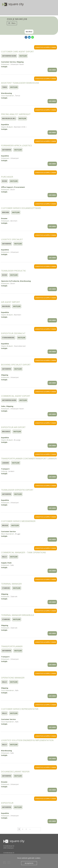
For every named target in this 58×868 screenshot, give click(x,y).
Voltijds (4, 67)
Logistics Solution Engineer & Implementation (27, 740)
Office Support (7, 187)
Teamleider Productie (13, 271)
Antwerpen (5, 64)
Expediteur (7, 803)
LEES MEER (52, 70)
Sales (3, 406)
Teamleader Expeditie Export (17, 490)
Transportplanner (12, 646)
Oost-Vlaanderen (7, 96)
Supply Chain (6, 563)
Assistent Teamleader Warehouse (20, 83)
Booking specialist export (16, 365)
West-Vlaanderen (8, 534)
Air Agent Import (11, 302)
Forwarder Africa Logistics (16, 145)
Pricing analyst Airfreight (16, 114)
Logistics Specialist (12, 239)
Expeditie (5, 124)
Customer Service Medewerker (18, 521)
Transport (5, 469)
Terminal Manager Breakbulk (18, 615)
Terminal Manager (11, 584)
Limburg (4, 471)
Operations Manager (13, 678)
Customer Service (8, 62)
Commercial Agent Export (16, 396)
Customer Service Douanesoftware (21, 208)
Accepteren (29, 863)
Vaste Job (23, 56)
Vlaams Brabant (7, 127)
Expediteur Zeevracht (13, 333)
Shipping (20, 62)
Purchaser (7, 177)
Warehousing (6, 93)
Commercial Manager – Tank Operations (24, 552)
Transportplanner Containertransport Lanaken (29, 459)
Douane (4, 218)
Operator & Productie (10, 281)
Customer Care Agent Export (17, 52)
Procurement (19, 187)
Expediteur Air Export (13, 427)
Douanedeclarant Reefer (15, 772)
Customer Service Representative (20, 709)
